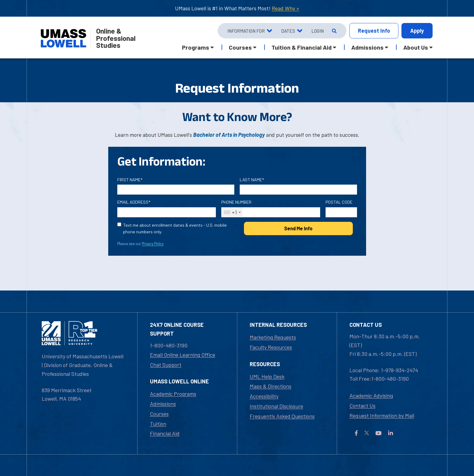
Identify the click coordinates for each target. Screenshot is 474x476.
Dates (288, 31)
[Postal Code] (341, 212)
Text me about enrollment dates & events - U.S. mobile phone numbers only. (175, 228)
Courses (159, 414)
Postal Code (339, 202)
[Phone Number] (271, 212)
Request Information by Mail (382, 415)
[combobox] (232, 212)
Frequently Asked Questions (282, 416)
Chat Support (166, 365)
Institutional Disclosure (276, 406)
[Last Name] (298, 190)
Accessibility (264, 396)
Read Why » (286, 8)
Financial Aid (165, 433)
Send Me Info (298, 228)
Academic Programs (173, 394)
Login (318, 31)
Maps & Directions (271, 386)
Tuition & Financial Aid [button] (302, 47)
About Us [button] (416, 47)
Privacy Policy (153, 244)
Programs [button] (196, 47)
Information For (246, 31)
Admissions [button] (367, 47)
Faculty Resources (271, 347)
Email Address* (134, 202)
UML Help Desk (267, 376)
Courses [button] (240, 47)
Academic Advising (371, 396)
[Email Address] (167, 212)
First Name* (130, 180)
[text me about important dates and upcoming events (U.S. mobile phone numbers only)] (119, 224)
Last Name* (252, 180)
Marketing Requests (273, 337)
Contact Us (362, 405)
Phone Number (236, 202)
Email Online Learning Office (183, 355)
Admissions (163, 404)
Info (374, 31)
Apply (417, 31)
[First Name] (176, 190)
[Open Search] (334, 31)
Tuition (158, 424)
